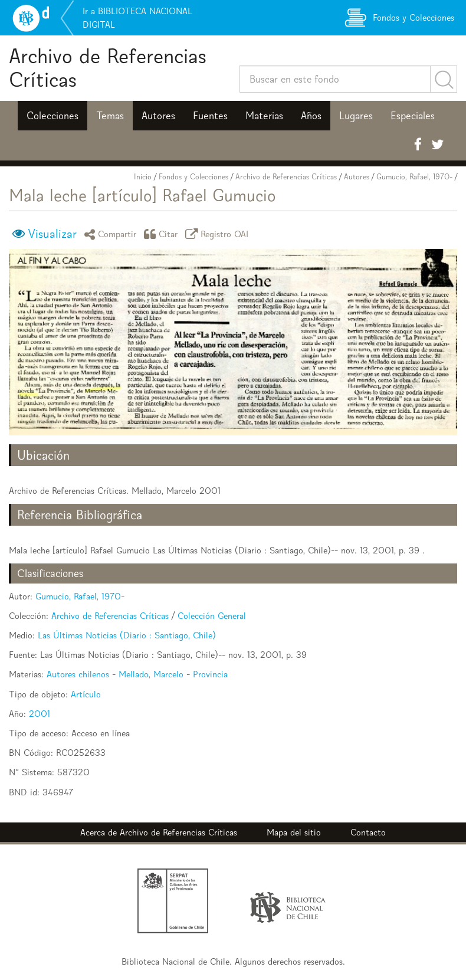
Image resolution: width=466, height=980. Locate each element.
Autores (158, 116)
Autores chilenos (78, 674)
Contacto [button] (368, 832)
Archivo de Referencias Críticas (108, 68)
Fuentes (210, 116)
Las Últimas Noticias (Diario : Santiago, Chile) (127, 635)
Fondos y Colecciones (193, 177)
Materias (264, 116)
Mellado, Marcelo (151, 674)
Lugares (356, 116)
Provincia (210, 674)
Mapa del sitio (294, 832)
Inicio (143, 177)
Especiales (413, 116)
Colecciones (52, 116)
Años (311, 116)
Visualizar (52, 234)
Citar (163, 234)
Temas (110, 116)
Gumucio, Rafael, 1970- (414, 177)
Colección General (212, 616)
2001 (40, 714)
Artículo (86, 694)
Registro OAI (219, 234)
